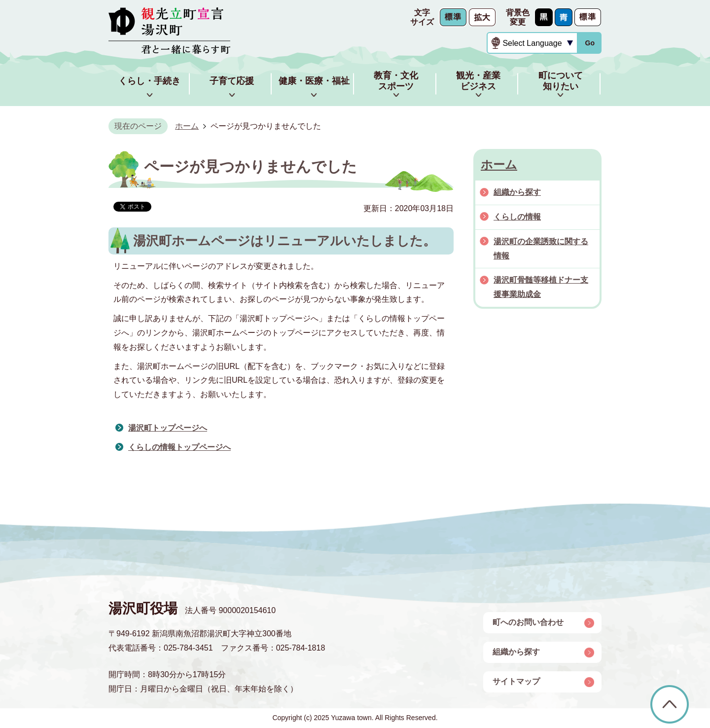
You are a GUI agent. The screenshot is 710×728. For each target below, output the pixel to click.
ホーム (187, 126)
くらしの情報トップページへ (179, 447)
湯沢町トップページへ (168, 428)
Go (590, 43)
